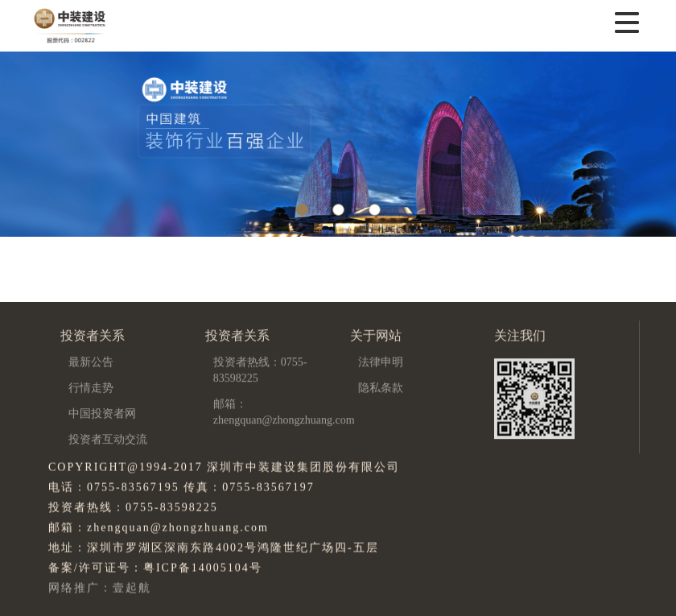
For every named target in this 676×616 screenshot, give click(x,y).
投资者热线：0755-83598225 (260, 371)
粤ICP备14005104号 (203, 568)
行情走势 (91, 389)
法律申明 (381, 363)
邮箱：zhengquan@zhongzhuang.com (284, 413)
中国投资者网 (102, 414)
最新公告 (91, 363)
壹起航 (132, 588)
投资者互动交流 (108, 440)
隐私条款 (381, 389)
